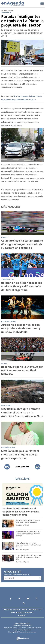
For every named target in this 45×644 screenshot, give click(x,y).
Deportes (17, 610)
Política (19, 612)
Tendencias (8, 610)
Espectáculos (33, 610)
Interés (24, 610)
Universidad (28, 612)
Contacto (22, 615)
